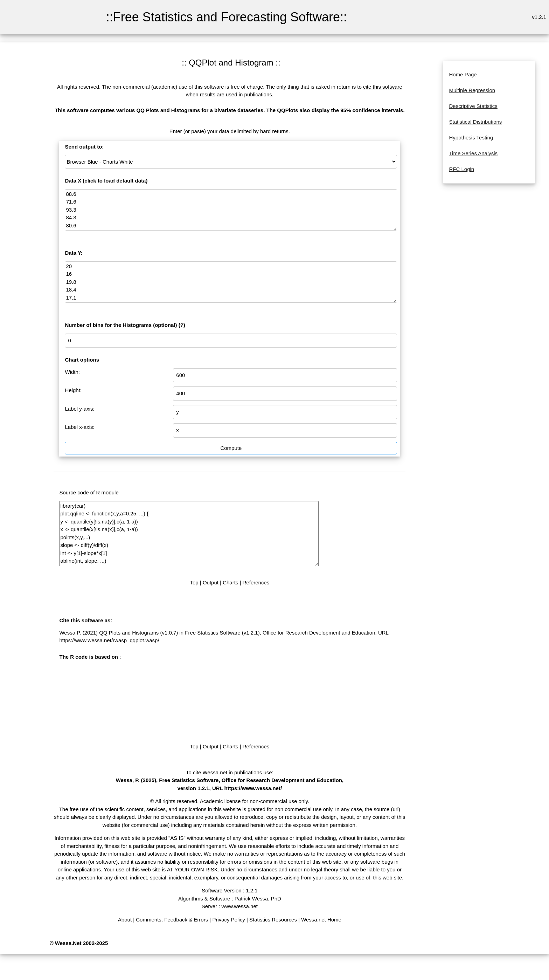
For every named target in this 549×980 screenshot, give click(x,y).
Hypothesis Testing (471, 138)
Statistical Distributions (475, 122)
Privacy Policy (228, 920)
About (125, 920)
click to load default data (115, 181)
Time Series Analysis (473, 153)
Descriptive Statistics (473, 106)
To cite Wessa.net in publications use (229, 772)
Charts (230, 582)
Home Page (463, 74)
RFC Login (461, 169)
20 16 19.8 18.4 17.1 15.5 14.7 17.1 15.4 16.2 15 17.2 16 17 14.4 (231, 282)
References (256, 582)
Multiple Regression (472, 90)
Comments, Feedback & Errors (172, 920)
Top (194, 582)
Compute (231, 448)
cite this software (383, 87)
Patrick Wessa (251, 899)
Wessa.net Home (321, 920)
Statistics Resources (273, 920)
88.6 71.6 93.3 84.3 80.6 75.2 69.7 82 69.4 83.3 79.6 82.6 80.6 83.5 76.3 (231, 210)
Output (211, 582)
